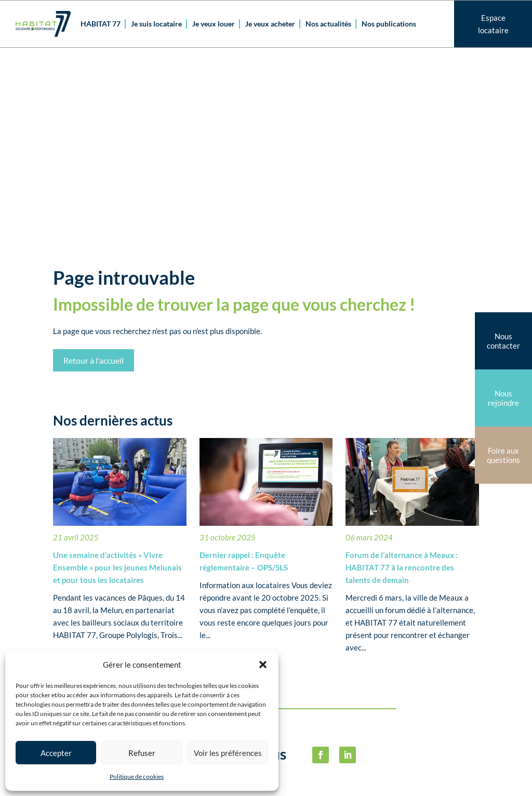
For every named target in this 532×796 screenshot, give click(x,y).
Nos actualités (328, 24)
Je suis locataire (156, 24)
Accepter (56, 753)
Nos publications (389, 24)
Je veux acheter (270, 24)
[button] (263, 665)
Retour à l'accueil (94, 173)
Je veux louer (214, 24)
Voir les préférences (228, 753)
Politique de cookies (137, 777)
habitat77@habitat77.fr (304, 779)
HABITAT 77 (101, 24)
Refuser (142, 753)
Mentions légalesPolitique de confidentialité (435, 662)
